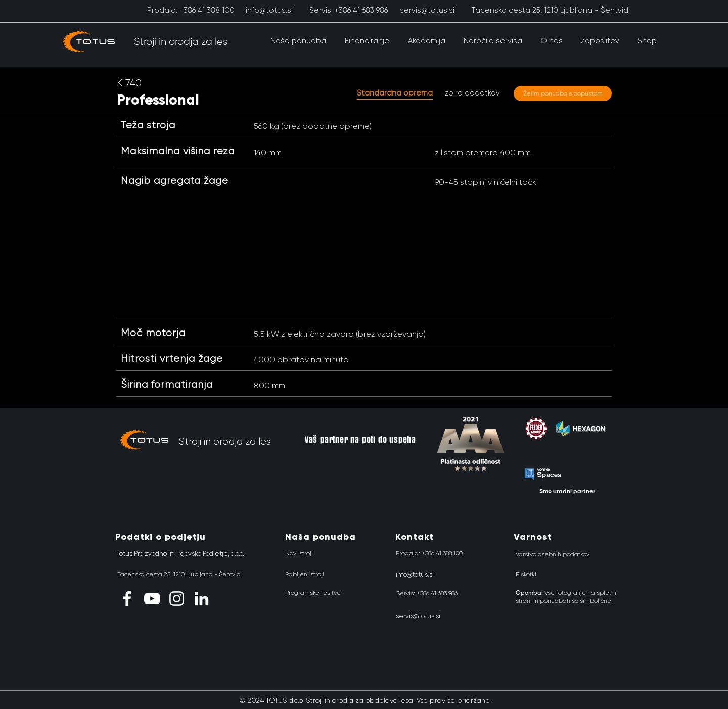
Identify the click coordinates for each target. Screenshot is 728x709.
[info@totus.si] (269, 10)
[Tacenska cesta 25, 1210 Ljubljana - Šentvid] (550, 10)
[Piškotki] (526, 575)
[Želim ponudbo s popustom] (563, 93)
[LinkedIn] (201, 599)
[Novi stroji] (299, 554)
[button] (298, 41)
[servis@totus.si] (427, 10)
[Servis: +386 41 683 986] (349, 10)
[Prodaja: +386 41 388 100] (191, 10)
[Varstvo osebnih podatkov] (553, 555)
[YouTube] (152, 599)
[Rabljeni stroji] (305, 575)
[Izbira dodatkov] (472, 93)
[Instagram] (177, 599)
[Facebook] (127, 599)
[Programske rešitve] (313, 593)
